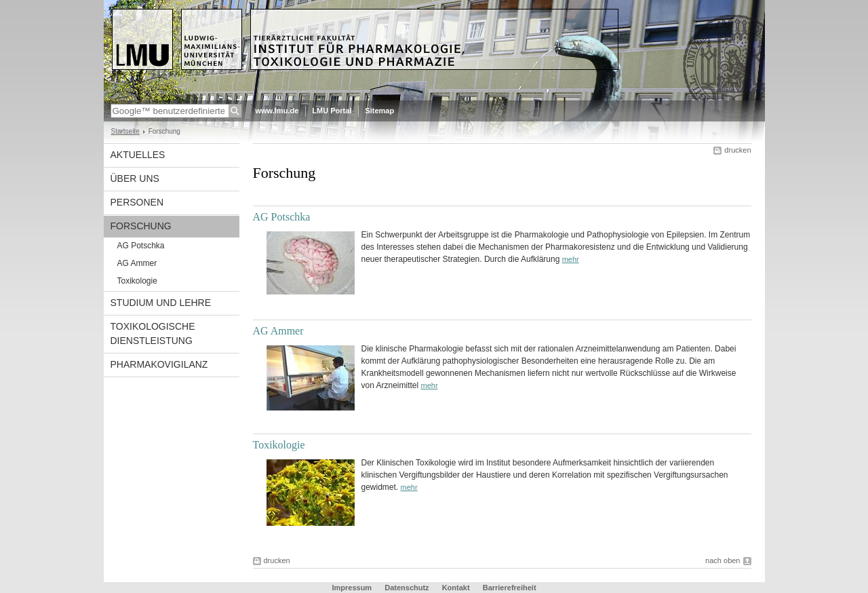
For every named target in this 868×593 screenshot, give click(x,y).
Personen (137, 202)
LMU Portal (332, 111)
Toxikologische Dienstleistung (153, 333)
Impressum (352, 588)
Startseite (125, 131)
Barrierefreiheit (510, 588)
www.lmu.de (277, 111)
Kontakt (456, 588)
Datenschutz (407, 588)
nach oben (723, 560)
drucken (737, 150)
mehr (571, 259)
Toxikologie (137, 281)
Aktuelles (138, 155)
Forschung (141, 226)
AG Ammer (137, 263)
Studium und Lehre (161, 303)
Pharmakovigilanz (159, 364)
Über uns (135, 178)
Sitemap (379, 111)
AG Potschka (141, 246)
